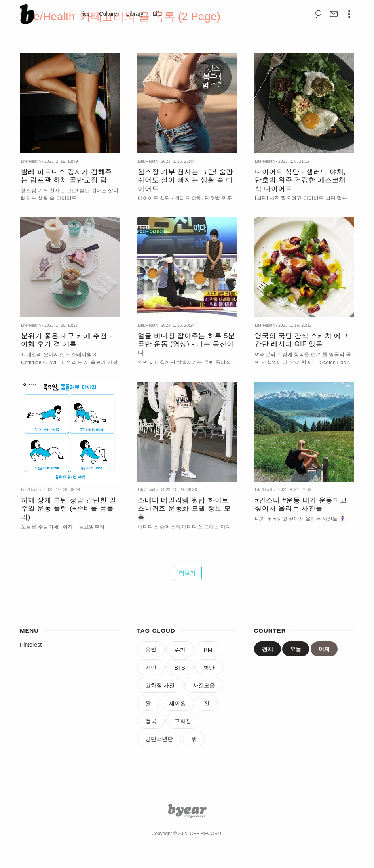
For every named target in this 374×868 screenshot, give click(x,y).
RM (208, 650)
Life (157, 14)
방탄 (209, 668)
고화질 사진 (160, 685)
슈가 (180, 650)
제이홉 (177, 703)
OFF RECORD (206, 834)
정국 (151, 721)
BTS (180, 668)
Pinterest (31, 645)
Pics (84, 14)
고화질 (183, 721)
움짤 (151, 650)
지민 (151, 668)
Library (135, 14)
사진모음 (204, 685)
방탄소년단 (159, 739)
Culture (108, 14)
